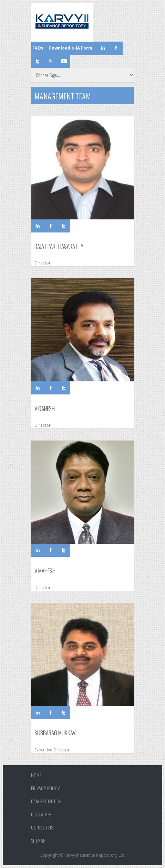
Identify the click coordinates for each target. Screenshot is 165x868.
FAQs (38, 48)
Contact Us (42, 827)
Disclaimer (41, 814)
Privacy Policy (45, 788)
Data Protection (46, 801)
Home (36, 775)
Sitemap (38, 840)
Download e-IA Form (70, 48)
